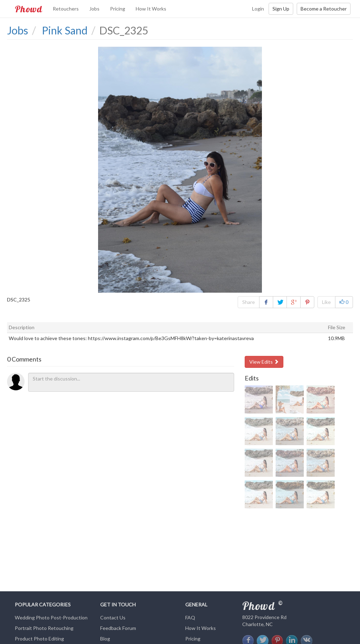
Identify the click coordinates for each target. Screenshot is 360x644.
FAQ (190, 617)
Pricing (118, 9)
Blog (105, 639)
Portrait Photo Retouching (44, 628)
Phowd (28, 9)
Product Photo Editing (39, 639)
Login (258, 9)
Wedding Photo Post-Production (51, 617)
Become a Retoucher (324, 9)
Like (326, 302)
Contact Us (113, 617)
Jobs (94, 9)
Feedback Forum (118, 628)
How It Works (151, 9)
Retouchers (66, 9)
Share (249, 302)
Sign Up (281, 9)
